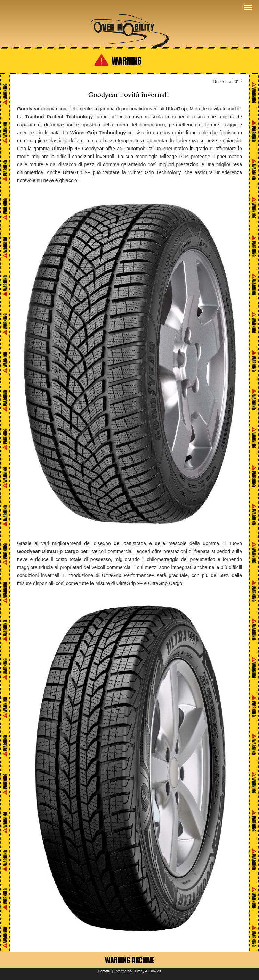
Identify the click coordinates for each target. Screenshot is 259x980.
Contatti (104, 971)
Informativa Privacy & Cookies (138, 971)
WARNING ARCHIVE (130, 960)
